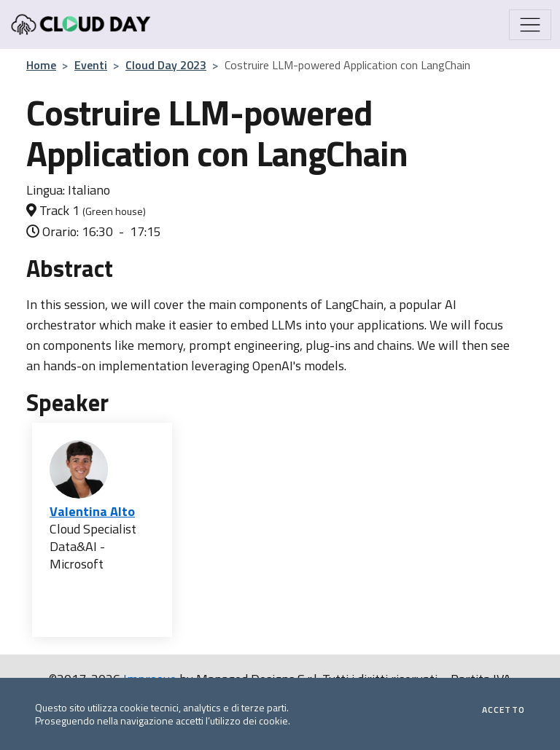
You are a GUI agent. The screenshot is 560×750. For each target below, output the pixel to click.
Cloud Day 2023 (166, 65)
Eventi (91, 65)
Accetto (503, 710)
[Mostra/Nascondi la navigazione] (530, 25)
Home (41, 65)
